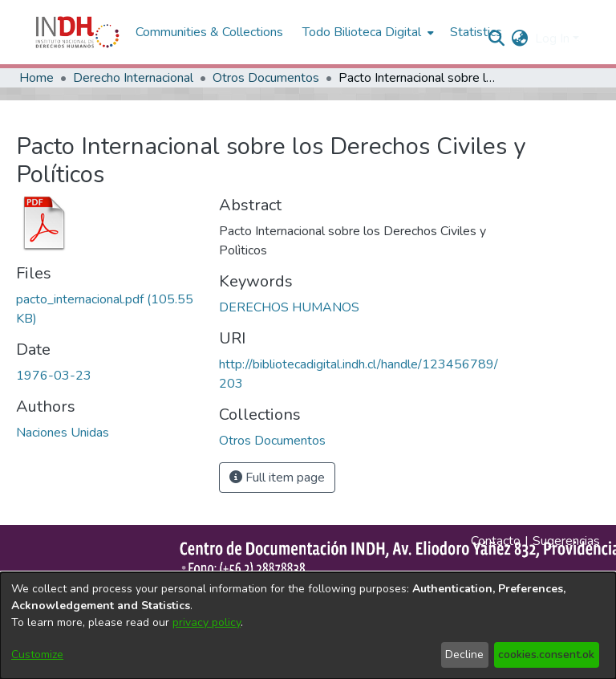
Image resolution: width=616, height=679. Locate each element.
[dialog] (308, 626)
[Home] (77, 32)
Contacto (496, 541)
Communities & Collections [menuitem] (209, 32)
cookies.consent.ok (546, 655)
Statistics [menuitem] (476, 32)
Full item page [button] (277, 478)
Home (36, 78)
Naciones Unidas (63, 433)
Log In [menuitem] (552, 39)
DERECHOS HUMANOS (289, 307)
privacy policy (207, 622)
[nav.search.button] (497, 39)
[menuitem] (520, 39)
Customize (37, 655)
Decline (464, 655)
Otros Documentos (266, 78)
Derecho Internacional (133, 78)
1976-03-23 (54, 376)
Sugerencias (566, 541)
